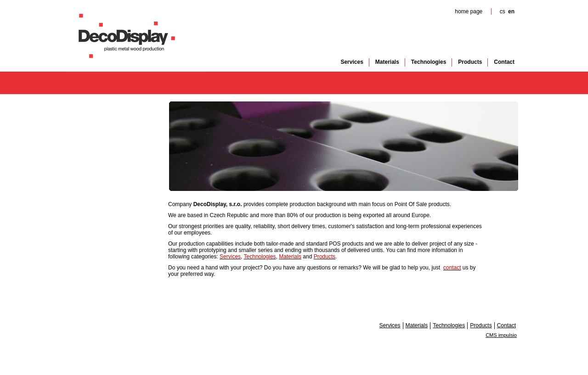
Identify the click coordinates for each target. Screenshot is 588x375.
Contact (504, 62)
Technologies (429, 62)
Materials (387, 62)
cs (503, 11)
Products (470, 62)
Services (352, 62)
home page (469, 11)
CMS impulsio (501, 335)
